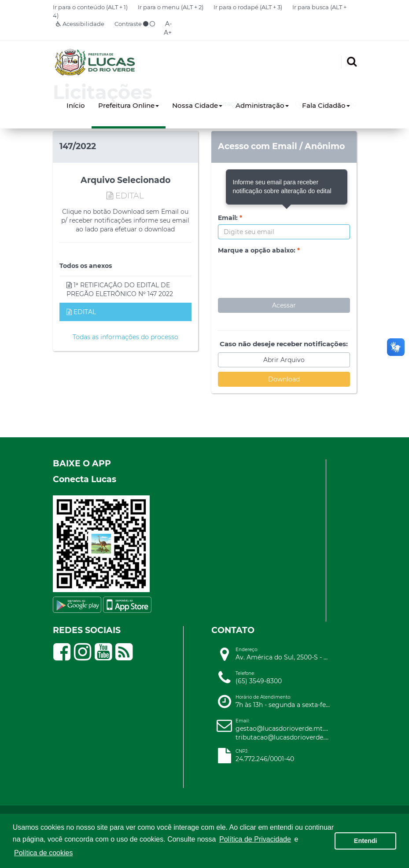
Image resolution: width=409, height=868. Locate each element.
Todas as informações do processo (125, 337)
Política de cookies (43, 853)
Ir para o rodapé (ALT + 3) (248, 7)
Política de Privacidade (255, 839)
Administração (262, 105)
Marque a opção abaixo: (259, 250)
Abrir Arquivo (284, 360)
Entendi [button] (366, 841)
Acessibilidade (80, 24)
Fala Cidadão (326, 105)
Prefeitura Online (129, 105)
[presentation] (285, 274)
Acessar (284, 305)
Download (284, 379)
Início (76, 105)
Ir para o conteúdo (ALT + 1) (90, 7)
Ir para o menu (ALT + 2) (171, 7)
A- (168, 24)
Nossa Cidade (197, 105)
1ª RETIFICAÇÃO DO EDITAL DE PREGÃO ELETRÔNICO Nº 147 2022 (120, 289)
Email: (230, 218)
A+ (168, 33)
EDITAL (81, 312)
